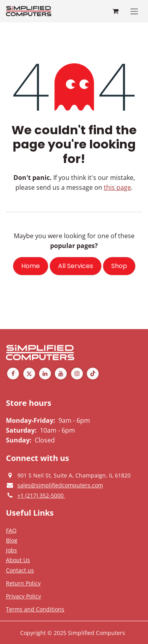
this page (117, 187)
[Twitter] (29, 374)
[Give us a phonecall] (41, 495)
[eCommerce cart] (115, 11)
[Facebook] (13, 374)
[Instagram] (77, 374)
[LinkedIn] (45, 374)
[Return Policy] (23, 583)
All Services (76, 266)
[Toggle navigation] (134, 11)
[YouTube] (61, 374)
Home (31, 266)
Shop (119, 266)
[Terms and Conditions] (35, 609)
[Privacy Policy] (11, 530)
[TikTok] (93, 374)
